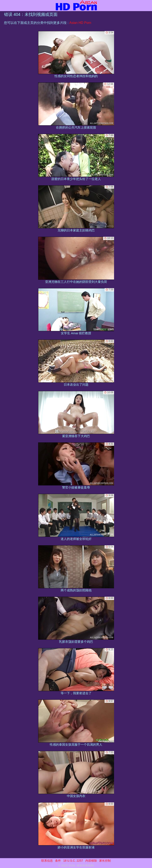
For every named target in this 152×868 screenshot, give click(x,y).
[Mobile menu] (4, 6)
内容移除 (91, 861)
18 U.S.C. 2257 (73, 861)
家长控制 (105, 861)
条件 (58, 861)
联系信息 (47, 861)
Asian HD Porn (80, 23)
